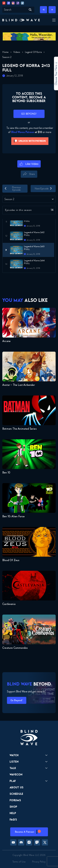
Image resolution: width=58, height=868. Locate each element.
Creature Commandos (15, 648)
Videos (17, 52)
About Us (17, 787)
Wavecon (16, 774)
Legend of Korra (33, 52)
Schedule (16, 794)
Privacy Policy (39, 862)
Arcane (6, 341)
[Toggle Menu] (54, 20)
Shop (13, 807)
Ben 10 (6, 473)
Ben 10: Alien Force (13, 516)
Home (5, 52)
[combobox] (29, 199)
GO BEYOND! (29, 114)
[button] (21, 20)
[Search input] (15, 10)
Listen (14, 762)
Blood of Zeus (11, 560)
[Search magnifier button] (30, 10)
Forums (15, 800)
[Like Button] (29, 164)
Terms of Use (19, 862)
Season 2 (7, 57)
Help (13, 813)
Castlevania (9, 604)
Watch (14, 755)
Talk (13, 768)
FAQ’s (13, 820)
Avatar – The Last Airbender (19, 385)
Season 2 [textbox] (9, 199)
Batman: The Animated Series (19, 429)
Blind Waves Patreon (23, 132)
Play (13, 781)
